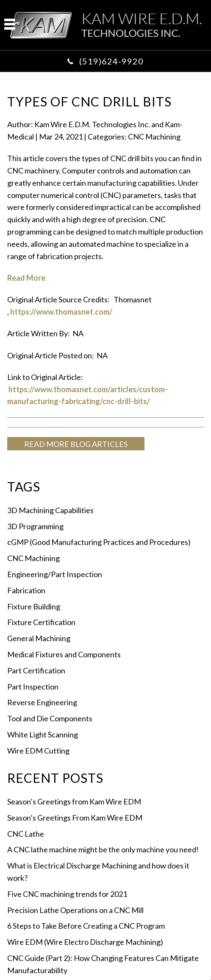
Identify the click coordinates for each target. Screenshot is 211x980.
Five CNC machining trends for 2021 (67, 894)
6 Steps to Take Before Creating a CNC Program (86, 926)
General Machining (39, 638)
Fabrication (26, 590)
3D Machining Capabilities (50, 510)
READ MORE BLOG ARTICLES (76, 444)
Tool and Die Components (50, 718)
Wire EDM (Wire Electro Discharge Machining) (85, 942)
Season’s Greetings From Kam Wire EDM (75, 818)
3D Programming (35, 526)
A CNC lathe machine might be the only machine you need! (103, 849)
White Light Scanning (43, 734)
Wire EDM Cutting (38, 751)
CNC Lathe (26, 834)
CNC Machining (154, 137)
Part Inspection (33, 687)
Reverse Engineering (42, 702)
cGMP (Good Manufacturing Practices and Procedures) (99, 542)
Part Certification (36, 670)
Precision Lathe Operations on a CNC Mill (75, 910)
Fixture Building (34, 606)
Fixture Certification (41, 622)
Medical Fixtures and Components (64, 654)
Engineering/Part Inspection (55, 574)
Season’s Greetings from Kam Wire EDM (74, 801)
